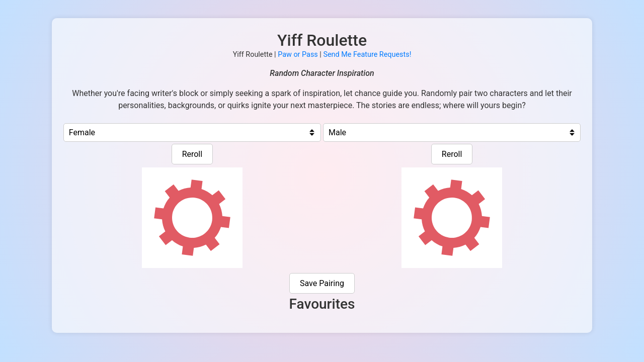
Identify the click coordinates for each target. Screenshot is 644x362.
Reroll (192, 154)
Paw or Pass (298, 55)
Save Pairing (322, 283)
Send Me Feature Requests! (367, 55)
